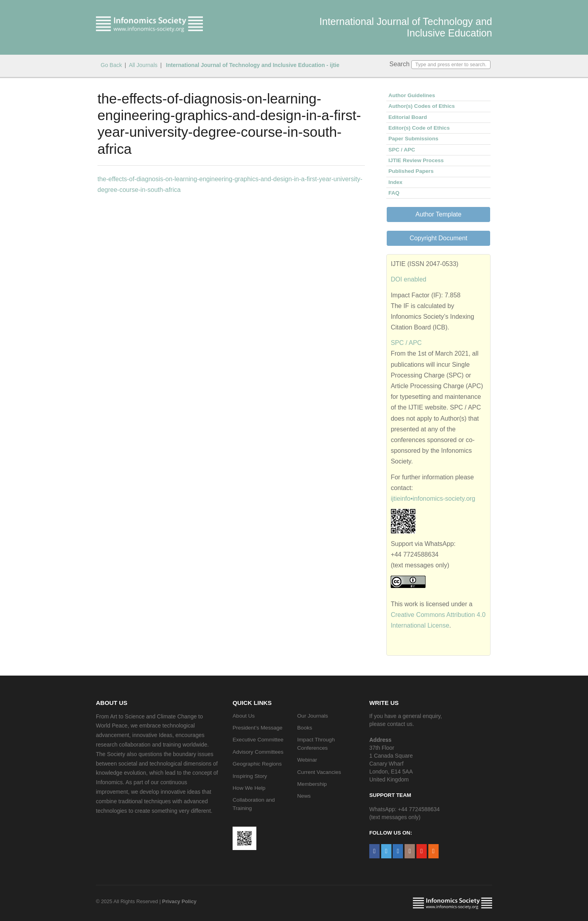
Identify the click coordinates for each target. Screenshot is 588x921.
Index (395, 182)
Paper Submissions (413, 139)
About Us (244, 716)
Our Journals (313, 716)
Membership (312, 784)
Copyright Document (439, 238)
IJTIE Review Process (416, 160)
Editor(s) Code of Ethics (419, 128)
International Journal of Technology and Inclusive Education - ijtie (252, 65)
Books (305, 728)
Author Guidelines (412, 95)
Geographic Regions (257, 764)
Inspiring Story (250, 776)
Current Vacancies (319, 772)
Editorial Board (408, 117)
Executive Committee (258, 740)
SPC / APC (402, 150)
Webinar (307, 760)
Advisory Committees (258, 752)
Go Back (111, 65)
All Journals (143, 65)
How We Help (249, 788)
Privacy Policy (179, 901)
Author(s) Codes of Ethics (422, 106)
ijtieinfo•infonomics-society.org (433, 499)
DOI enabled (409, 279)
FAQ (394, 193)
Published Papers (411, 171)
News (304, 796)
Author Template (438, 214)
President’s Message (258, 728)
